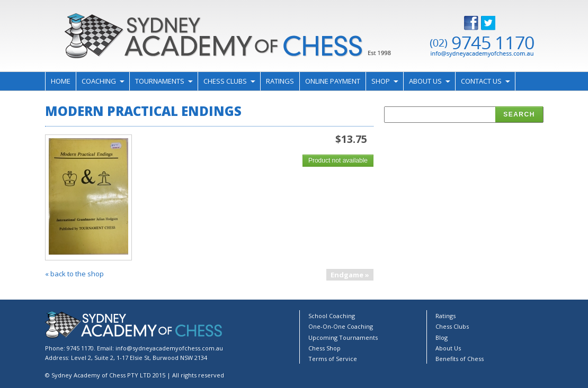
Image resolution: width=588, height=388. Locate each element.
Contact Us (481, 81)
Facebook (479, 23)
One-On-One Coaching (341, 326)
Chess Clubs (225, 81)
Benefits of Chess (460, 359)
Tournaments (160, 81)
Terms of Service (333, 359)
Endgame (347, 275)
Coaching (99, 81)
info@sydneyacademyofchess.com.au (169, 348)
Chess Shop (324, 348)
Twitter (496, 23)
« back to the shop (74, 274)
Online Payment (333, 81)
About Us (425, 81)
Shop (381, 81)
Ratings (280, 81)
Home (61, 81)
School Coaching (332, 316)
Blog (442, 337)
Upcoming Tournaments (343, 337)
